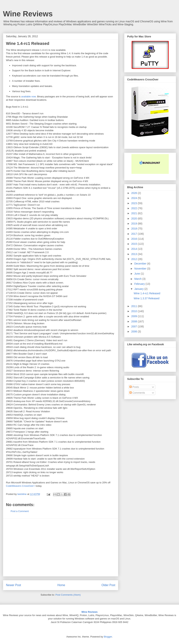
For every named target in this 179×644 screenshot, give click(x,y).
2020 (135, 219)
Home (61, 585)
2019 (135, 224)
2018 (135, 229)
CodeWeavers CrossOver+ (20, 486)
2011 (135, 306)
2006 (135, 331)
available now (29, 97)
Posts (134, 387)
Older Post (108, 585)
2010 (135, 311)
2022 (135, 208)
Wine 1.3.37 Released (147, 298)
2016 (135, 239)
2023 (135, 203)
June (137, 274)
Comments (137, 393)
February (140, 284)
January (139, 289)
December (141, 264)
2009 (135, 316)
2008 (135, 321)
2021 (135, 213)
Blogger (108, 637)
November (141, 269)
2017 (135, 234)
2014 (135, 249)
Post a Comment (20, 511)
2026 (135, 193)
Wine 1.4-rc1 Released (147, 293)
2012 (135, 259)
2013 (135, 254)
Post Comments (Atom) (68, 595)
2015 (135, 244)
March (138, 279)
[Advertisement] (61, 547)
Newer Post (14, 585)
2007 (135, 326)
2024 (135, 198)
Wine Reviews (28, 14)
